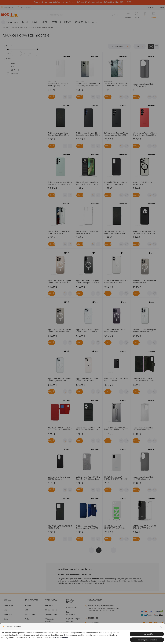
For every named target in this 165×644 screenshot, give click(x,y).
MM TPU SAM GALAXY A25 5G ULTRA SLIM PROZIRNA (144, 527)
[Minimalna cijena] (16, 53)
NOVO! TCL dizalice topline (88, 22)
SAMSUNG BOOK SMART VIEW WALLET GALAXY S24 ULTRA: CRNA (116, 380)
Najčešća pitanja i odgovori (73, 620)
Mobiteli (26, 22)
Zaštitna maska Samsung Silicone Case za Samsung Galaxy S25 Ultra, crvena (145, 134)
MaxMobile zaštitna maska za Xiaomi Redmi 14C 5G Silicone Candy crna (144, 233)
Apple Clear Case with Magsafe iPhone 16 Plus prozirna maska (88, 282)
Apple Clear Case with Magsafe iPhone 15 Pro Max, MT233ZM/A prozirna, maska (144, 282)
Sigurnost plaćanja (52, 614)
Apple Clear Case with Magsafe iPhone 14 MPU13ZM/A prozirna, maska (88, 380)
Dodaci (27, 619)
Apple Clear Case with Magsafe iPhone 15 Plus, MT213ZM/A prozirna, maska (88, 331)
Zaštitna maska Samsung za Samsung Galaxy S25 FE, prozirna (58, 85)
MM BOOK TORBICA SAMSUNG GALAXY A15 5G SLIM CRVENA (60, 429)
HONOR (11, 67)
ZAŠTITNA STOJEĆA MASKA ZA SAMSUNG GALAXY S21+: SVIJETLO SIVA (116, 429)
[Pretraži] (113, 15)
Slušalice (37, 22)
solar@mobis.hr (110, 629)
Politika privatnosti (52, 626)
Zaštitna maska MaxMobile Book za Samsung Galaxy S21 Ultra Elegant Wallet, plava (87, 527)
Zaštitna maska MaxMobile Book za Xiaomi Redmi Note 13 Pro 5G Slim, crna (116, 233)
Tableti (27, 610)
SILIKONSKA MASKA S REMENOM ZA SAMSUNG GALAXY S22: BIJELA (114, 527)
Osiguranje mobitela (49, 620)
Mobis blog (151, 7)
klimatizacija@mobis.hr (110, 627)
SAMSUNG (58, 22)
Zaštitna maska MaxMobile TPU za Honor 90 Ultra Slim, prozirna (116, 85)
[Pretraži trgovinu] (82, 15)
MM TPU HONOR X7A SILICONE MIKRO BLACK (60, 527)
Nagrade (7, 610)
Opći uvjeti (49, 606)
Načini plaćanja (51, 610)
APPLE (11, 63)
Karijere (7, 619)
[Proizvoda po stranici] (140, 46)
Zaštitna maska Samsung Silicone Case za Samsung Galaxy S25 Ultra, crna (116, 134)
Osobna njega (30, 614)
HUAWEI (69, 22)
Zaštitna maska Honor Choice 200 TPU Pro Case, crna (143, 478)
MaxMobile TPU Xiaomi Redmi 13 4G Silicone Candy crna (116, 183)
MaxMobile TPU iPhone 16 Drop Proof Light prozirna (60, 232)
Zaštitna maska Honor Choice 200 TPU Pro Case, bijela (143, 429)
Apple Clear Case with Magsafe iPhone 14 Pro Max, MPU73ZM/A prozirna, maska (116, 331)
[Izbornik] (11, 22)
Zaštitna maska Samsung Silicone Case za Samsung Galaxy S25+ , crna (88, 134)
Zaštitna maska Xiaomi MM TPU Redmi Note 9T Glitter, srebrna (88, 478)
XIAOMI (47, 22)
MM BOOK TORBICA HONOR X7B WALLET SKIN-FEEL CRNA (144, 380)
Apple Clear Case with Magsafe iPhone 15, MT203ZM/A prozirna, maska (60, 380)
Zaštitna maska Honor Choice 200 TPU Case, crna (59, 478)
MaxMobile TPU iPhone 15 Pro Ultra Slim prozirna (88, 232)
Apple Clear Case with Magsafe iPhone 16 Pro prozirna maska (60, 282)
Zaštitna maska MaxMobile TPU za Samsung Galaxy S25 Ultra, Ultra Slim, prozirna (88, 85)
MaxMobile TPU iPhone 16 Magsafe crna (142, 183)
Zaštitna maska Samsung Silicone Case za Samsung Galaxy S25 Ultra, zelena (60, 183)
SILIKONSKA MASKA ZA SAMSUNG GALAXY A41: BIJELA (116, 478)
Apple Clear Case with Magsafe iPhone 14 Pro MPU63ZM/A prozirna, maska (144, 331)
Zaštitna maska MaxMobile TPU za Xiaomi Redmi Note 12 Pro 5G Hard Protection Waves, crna (88, 429)
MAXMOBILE (13, 70)
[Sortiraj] (119, 46)
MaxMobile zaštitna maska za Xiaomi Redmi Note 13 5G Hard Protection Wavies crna (88, 183)
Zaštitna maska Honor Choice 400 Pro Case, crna (143, 85)
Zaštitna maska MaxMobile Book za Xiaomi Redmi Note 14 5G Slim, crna (60, 134)
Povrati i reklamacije (71, 613)
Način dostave (72, 608)
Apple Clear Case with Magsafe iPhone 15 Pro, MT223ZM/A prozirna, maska (60, 331)
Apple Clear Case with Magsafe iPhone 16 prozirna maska (116, 282)
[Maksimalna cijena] (32, 53)
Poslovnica (161, 7)
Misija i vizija (8, 606)
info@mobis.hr (94, 623)
